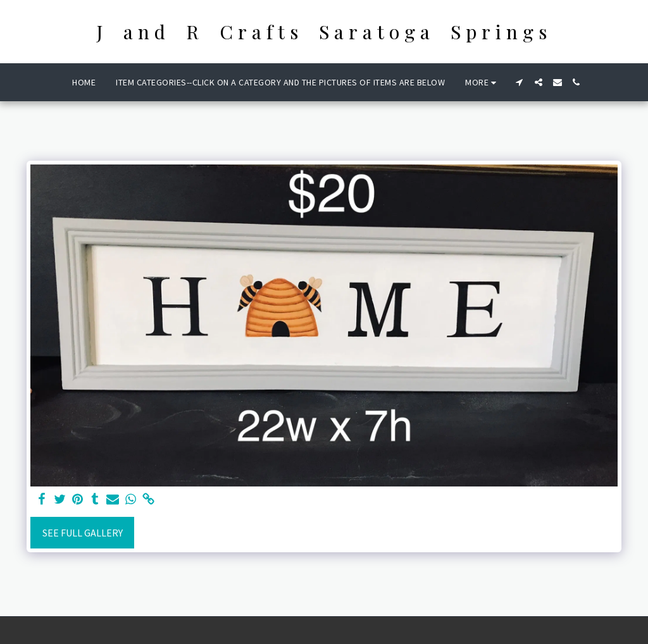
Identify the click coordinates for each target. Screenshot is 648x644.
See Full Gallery (83, 533)
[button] (520, 82)
